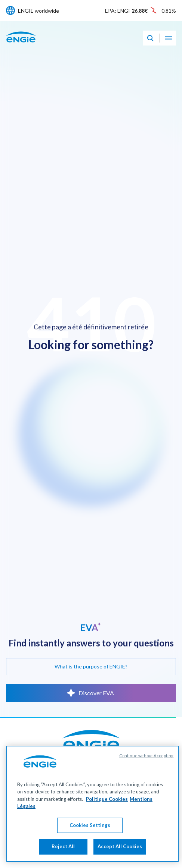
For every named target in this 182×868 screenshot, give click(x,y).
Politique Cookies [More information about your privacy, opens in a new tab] (107, 825)
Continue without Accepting (146, 782)
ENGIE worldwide (38, 11)
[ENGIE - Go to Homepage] (21, 45)
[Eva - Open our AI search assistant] (150, 38)
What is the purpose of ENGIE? (91, 666)
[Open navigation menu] (169, 38)
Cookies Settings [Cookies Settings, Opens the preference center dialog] (90, 851)
